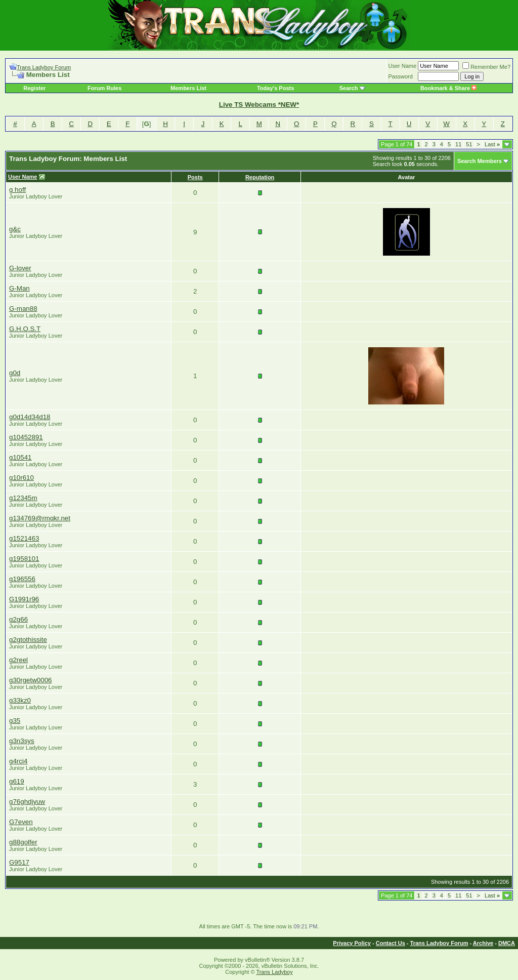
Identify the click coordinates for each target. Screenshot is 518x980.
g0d (15, 373)
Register (34, 88)
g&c (15, 229)
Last (492, 144)
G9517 (19, 862)
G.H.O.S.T (25, 329)
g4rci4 (18, 761)
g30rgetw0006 (30, 680)
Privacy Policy (352, 943)
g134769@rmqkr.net (40, 518)
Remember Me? (486, 67)
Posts (195, 177)
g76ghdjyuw (27, 802)
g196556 (22, 579)
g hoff (17, 190)
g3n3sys (22, 741)
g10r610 (21, 478)
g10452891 (26, 437)
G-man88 (23, 309)
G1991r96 (24, 599)
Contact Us (391, 943)
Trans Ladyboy (274, 972)
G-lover (20, 268)
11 (458, 144)
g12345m (23, 498)
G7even (21, 822)
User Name (403, 66)
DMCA (507, 943)
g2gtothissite (28, 640)
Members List (188, 88)
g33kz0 (20, 700)
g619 (17, 781)
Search (349, 88)
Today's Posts (275, 88)
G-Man (19, 288)
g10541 (20, 457)
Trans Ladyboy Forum (44, 67)
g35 (15, 721)
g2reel (18, 660)
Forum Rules (104, 88)
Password (401, 76)
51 (469, 144)
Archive (483, 943)
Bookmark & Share (448, 88)
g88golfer (23, 842)
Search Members (480, 161)
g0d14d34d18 (30, 417)
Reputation (260, 177)
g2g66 (18, 619)
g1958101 (24, 559)
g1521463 (24, 538)
